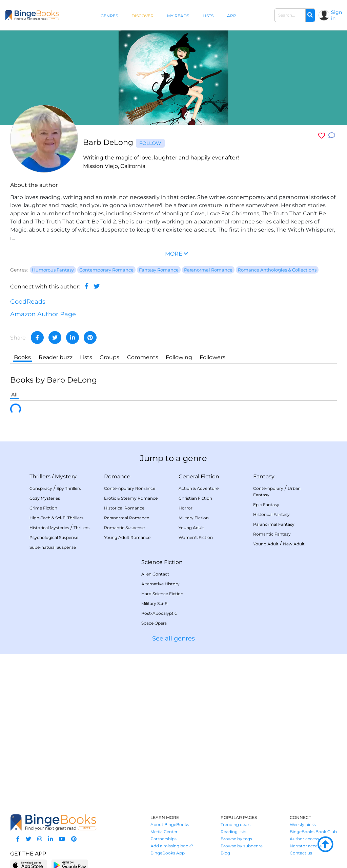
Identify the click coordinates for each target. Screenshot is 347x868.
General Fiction (199, 476)
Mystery (66, 476)
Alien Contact (155, 574)
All (14, 395)
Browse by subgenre (242, 846)
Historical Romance (124, 508)
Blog (225, 853)
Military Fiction (194, 518)
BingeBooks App (168, 853)
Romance (117, 476)
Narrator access (306, 846)
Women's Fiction (196, 537)
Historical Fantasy (271, 514)
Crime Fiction (43, 508)
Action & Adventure (199, 488)
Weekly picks (303, 824)
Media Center (164, 832)
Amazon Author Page (43, 314)
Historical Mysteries (49, 528)
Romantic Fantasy (272, 534)
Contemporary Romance (130, 488)
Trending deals (236, 824)
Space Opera (154, 623)
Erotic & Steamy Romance (131, 498)
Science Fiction (162, 562)
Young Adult (191, 528)
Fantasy (264, 476)
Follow (150, 143)
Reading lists (233, 832)
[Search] (310, 15)
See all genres (173, 638)
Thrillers (40, 476)
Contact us (301, 853)
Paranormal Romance (127, 518)
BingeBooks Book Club (313, 832)
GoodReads (28, 302)
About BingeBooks (170, 824)
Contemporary (268, 488)
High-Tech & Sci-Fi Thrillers (56, 518)
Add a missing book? (172, 846)
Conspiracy (41, 488)
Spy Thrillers (69, 488)
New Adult (294, 544)
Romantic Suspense (124, 528)
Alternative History (160, 584)
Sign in (336, 15)
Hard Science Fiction (162, 594)
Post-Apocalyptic (159, 613)
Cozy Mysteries (45, 498)
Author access (304, 839)
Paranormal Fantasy (274, 524)
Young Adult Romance (127, 537)
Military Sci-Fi (155, 603)
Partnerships (164, 839)
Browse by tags (236, 839)
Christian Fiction (195, 498)
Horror (186, 508)
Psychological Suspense (54, 537)
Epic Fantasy (266, 505)
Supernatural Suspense (53, 547)
